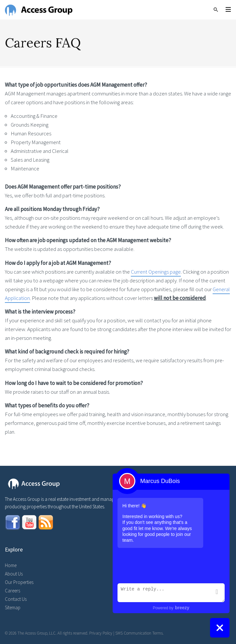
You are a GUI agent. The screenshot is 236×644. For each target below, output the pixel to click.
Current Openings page (156, 272)
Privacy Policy (101, 633)
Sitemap (13, 607)
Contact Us (16, 599)
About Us (14, 574)
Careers (12, 591)
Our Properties (19, 582)
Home (11, 565)
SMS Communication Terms (139, 633)
